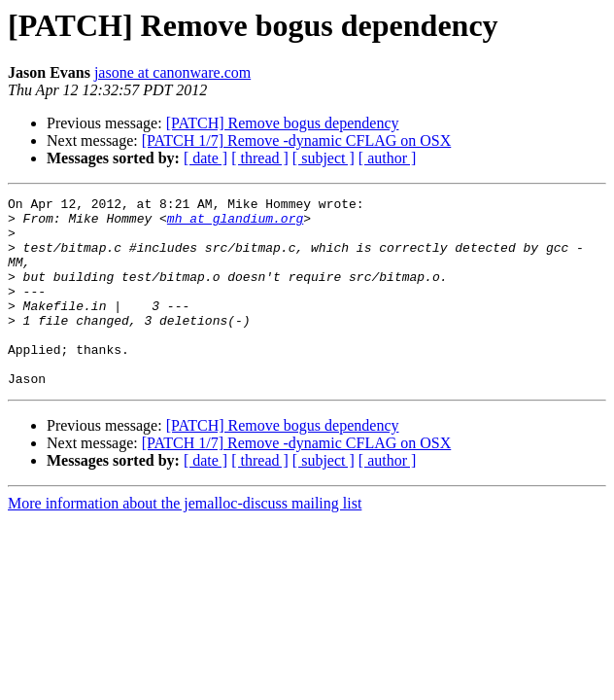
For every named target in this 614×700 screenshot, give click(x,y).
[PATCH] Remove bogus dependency (283, 123)
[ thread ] (260, 158)
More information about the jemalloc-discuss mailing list (185, 541)
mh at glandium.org (235, 224)
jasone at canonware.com (172, 72)
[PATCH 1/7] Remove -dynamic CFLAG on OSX (297, 140)
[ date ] (205, 158)
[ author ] (388, 158)
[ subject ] (324, 158)
